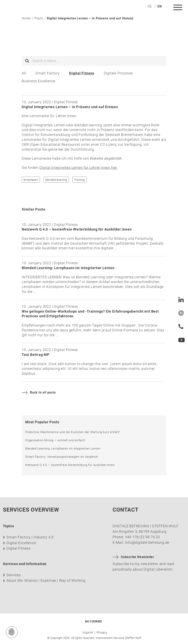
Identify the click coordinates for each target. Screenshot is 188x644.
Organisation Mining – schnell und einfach (55, 440)
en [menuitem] (160, 6)
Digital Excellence (21, 543)
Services (14, 575)
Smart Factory (47, 73)
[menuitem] (150, 6)
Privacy (102, 632)
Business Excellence (39, 81)
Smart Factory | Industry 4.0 (30, 537)
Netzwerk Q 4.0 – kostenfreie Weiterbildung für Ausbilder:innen (70, 465)
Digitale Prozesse (118, 73)
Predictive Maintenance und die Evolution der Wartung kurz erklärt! (73, 432)
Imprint (88, 632)
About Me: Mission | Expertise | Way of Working (46, 580)
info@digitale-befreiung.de (147, 542)
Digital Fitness (82, 73)
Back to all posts (39, 392)
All (24, 73)
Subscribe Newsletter (133, 557)
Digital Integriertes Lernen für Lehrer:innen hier (78, 168)
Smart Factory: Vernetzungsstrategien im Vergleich (62, 457)
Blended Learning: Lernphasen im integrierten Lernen (63, 449)
